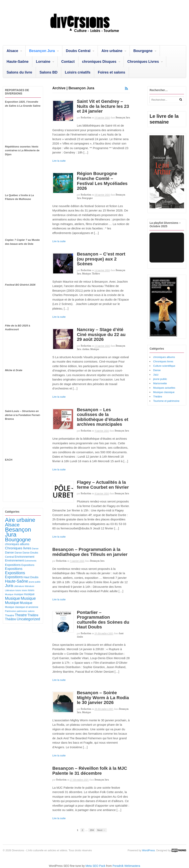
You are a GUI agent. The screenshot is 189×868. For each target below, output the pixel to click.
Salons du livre (19, 72)
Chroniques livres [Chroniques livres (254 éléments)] (18, 548)
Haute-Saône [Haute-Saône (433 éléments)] (17, 581)
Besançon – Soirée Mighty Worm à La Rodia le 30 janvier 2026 (103, 698)
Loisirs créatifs (78, 72)
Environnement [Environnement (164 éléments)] (24, 557)
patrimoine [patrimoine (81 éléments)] (22, 611)
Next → (101, 830)
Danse (157, 370)
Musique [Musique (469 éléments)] (28, 598)
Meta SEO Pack (95, 866)
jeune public (160, 379)
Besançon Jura (42, 51)
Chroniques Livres (143, 62)
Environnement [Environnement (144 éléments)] (14, 560)
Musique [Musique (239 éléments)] (26, 603)
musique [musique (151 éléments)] (29, 594)
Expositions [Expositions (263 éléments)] (14, 569)
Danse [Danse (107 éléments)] (18, 553)
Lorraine (43, 62)
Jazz (156, 375)
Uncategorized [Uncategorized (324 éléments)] (28, 619)
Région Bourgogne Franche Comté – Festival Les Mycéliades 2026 (102, 181)
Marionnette (160, 383)
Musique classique (164, 392)
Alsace (12, 51)
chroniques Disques (99, 62)
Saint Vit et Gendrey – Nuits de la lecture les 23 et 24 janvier (103, 106)
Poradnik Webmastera (126, 866)
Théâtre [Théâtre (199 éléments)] (33, 615)
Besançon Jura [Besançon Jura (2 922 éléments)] (18, 532)
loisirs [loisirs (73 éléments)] (25, 590)
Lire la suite (59, 161)
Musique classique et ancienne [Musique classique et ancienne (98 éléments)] (22, 607)
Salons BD (48, 72)
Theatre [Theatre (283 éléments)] (21, 615)
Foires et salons (111, 72)
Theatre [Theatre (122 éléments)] (10, 615)
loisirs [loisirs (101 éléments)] (31, 590)
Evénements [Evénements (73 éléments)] (30, 561)
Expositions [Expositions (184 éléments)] (13, 565)
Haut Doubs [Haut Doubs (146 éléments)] (31, 577)
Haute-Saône (18, 62)
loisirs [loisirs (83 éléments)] (18, 590)
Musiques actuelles (164, 388)
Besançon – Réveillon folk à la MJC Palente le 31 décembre (90, 771)
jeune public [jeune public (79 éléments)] (35, 582)
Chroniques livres (163, 361)
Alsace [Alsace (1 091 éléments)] (12, 525)
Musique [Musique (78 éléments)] (9, 594)
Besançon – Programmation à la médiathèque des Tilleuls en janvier (90, 552)
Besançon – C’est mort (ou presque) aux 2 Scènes (101, 259)
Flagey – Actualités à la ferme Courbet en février (103, 485)
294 (92, 830)
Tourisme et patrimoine (166, 401)
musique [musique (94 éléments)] (18, 594)
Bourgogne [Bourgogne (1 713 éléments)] (18, 540)
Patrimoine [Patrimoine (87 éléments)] (10, 611)
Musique (86, 274)
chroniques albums (164, 357)
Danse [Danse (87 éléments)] (35, 549)
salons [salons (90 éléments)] (31, 611)
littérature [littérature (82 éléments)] (30, 586)
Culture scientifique (164, 366)
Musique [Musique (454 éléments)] (12, 598)
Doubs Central (78, 51)
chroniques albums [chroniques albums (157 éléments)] (17, 544)
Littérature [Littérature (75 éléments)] (10, 590)
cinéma (86, 349)
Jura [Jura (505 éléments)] (9, 586)
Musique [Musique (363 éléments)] (12, 603)
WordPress (148, 850)
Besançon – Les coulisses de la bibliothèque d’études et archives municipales (103, 417)
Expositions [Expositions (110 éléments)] (28, 565)
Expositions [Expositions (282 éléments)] (14, 577)
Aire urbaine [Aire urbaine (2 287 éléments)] (20, 520)
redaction (86, 118)
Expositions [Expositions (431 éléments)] (15, 573)
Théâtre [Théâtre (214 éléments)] (10, 619)
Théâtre (96, 274)
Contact (68, 62)
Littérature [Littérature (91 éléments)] (19, 586)
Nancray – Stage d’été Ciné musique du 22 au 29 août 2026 (101, 334)
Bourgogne (143, 51)
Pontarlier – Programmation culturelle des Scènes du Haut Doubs (103, 620)
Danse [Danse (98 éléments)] (26, 553)
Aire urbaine (112, 51)
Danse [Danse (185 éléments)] (9, 552)
